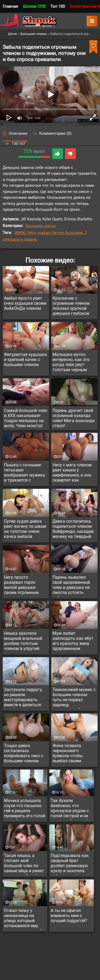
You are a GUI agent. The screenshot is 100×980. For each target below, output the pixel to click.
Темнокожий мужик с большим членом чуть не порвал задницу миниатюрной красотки (74, 698)
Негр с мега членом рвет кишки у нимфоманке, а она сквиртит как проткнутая (72, 473)
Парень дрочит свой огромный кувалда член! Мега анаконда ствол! (74, 418)
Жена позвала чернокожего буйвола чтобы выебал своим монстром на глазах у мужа (73, 754)
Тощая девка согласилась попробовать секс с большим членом (24, 753)
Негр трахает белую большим (55, 233)
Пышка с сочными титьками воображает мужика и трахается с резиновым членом (25, 473)
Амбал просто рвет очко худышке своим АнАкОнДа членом (25, 303)
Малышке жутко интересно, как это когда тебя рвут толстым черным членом (71, 363)
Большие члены (41, 226)
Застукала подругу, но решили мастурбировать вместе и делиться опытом (23, 698)
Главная (10, 6)
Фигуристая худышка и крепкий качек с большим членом (25, 360)
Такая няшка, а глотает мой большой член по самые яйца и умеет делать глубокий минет (24, 864)
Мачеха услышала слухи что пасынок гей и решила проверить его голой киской (25, 809)
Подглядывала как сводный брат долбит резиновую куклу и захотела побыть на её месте (70, 864)
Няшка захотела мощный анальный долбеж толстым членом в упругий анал (23, 642)
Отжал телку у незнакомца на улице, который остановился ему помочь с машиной (23, 919)
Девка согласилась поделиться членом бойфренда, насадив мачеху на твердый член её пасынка (73, 530)
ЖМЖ (20, 233)
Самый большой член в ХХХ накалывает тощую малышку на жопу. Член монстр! (26, 418)
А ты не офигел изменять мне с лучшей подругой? (69, 916)
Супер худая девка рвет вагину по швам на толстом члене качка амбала (25, 529)
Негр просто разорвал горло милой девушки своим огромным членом (21, 586)
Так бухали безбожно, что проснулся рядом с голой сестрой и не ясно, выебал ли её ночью (70, 809)
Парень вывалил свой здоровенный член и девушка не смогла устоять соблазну (71, 586)
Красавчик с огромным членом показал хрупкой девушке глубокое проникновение (71, 307)
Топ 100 (58, 6)
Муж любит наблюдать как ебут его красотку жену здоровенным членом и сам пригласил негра (73, 642)
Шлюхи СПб (34, 6)
